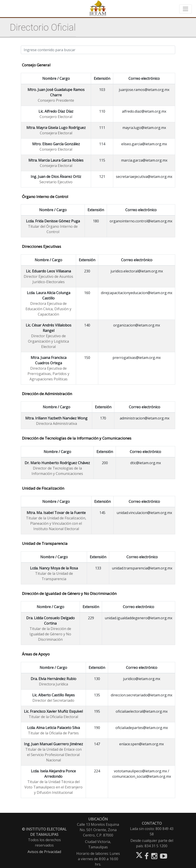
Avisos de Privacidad (44, 852)
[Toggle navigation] (185, 9)
